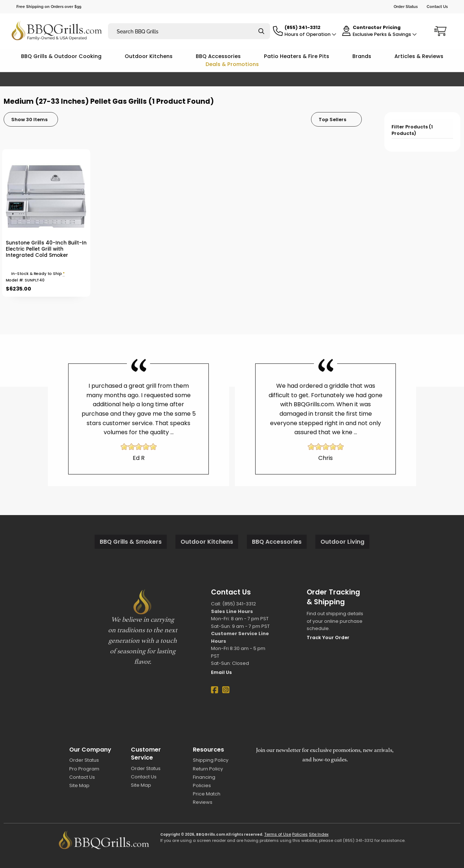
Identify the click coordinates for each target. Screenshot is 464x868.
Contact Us (437, 7)
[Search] (261, 31)
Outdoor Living (342, 542)
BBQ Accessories (218, 56)
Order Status (406, 7)
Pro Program (84, 769)
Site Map (79, 785)
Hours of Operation (310, 34)
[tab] (422, 129)
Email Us (221, 672)
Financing (204, 777)
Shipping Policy (211, 760)
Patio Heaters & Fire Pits (297, 56)
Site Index (319, 834)
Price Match (207, 794)
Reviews (203, 802)
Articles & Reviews (419, 56)
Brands (362, 56)
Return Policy (208, 769)
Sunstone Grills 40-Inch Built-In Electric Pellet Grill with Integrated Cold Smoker (46, 249)
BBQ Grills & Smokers (131, 542)
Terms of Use (278, 834)
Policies (202, 785)
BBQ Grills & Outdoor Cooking (61, 56)
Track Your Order (328, 637)
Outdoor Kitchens (149, 56)
